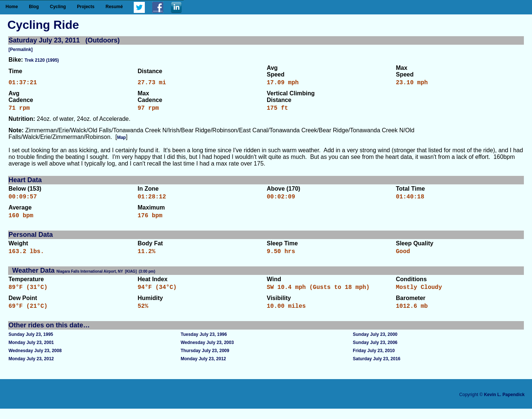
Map (122, 140)
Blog (34, 7)
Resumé (114, 7)
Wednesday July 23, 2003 (207, 353)
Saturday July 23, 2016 (377, 369)
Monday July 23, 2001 (31, 353)
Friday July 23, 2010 (374, 361)
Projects (86, 7)
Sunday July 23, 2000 (375, 345)
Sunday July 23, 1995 (31, 345)
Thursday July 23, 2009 (205, 361)
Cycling (58, 7)
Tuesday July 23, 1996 (204, 345)
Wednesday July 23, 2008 (35, 361)
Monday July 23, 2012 (31, 369)
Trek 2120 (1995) (42, 60)
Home (12, 7)
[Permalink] (21, 50)
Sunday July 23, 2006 (375, 353)
